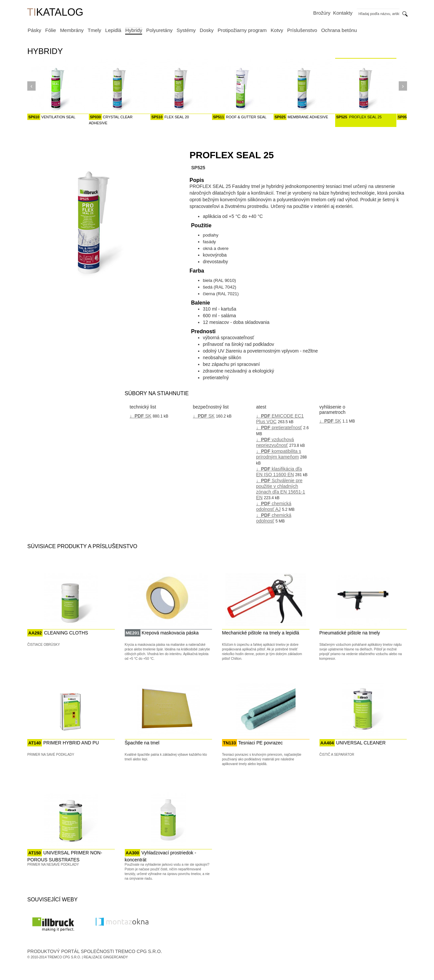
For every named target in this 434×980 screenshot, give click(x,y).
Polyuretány (159, 30)
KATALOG (55, 13)
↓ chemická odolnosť (274, 518)
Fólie (51, 30)
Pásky (34, 30)
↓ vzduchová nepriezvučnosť (275, 442)
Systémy (186, 30)
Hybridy (134, 30)
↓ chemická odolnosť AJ (274, 506)
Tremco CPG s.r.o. (64, 957)
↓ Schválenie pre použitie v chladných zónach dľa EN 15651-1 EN (281, 489)
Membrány (72, 30)
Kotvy (277, 30)
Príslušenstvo (302, 30)
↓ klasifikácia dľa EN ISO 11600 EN (279, 472)
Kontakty (343, 13)
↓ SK (141, 416)
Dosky (207, 30)
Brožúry (322, 13)
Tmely (94, 30)
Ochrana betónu (339, 30)
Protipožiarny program (242, 30)
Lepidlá (113, 30)
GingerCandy (115, 957)
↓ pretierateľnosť (279, 428)
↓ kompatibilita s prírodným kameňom (279, 454)
